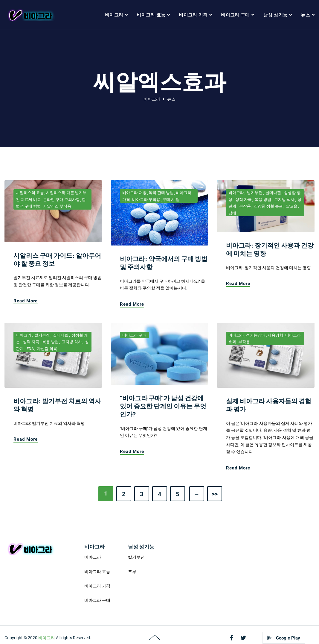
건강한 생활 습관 (268, 206)
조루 (132, 572)
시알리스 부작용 (57, 206)
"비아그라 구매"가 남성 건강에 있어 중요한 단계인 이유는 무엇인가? (163, 406)
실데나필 (273, 193)
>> (215, 494)
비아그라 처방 (134, 193)
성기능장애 (256, 335)
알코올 (291, 206)
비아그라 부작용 (146, 200)
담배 (232, 213)
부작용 (245, 206)
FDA (30, 349)
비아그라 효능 (97, 572)
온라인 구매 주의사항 (61, 200)
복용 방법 (262, 200)
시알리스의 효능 (30, 193)
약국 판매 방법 (161, 193)
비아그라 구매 (134, 335)
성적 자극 (243, 200)
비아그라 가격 (97, 586)
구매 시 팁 (171, 200)
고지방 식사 (284, 200)
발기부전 (254, 193)
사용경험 (275, 335)
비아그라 (152, 99)
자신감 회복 (46, 349)
